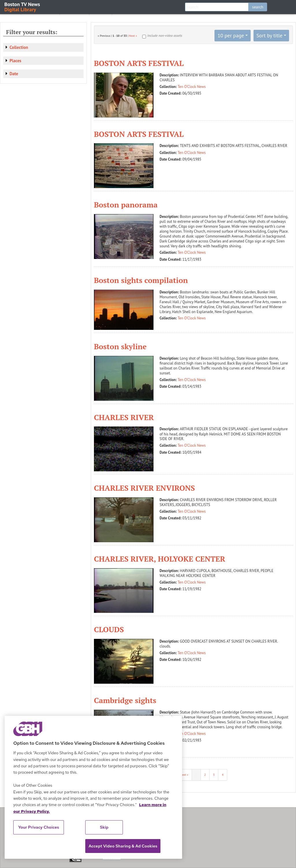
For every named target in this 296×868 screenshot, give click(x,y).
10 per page (231, 35)
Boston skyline (120, 346)
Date (14, 74)
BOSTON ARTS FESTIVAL (139, 63)
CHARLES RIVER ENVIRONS (144, 488)
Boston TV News (23, 7)
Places (15, 61)
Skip (104, 827)
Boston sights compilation (141, 280)
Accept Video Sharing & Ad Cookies (123, 846)
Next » (133, 36)
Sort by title (269, 35)
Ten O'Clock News (192, 87)
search (258, 7)
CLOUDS (109, 629)
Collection (19, 47)
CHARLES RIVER (124, 417)
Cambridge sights (125, 700)
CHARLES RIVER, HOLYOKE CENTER (160, 559)
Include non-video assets (165, 35)
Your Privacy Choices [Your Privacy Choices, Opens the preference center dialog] (39, 827)
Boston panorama (126, 205)
